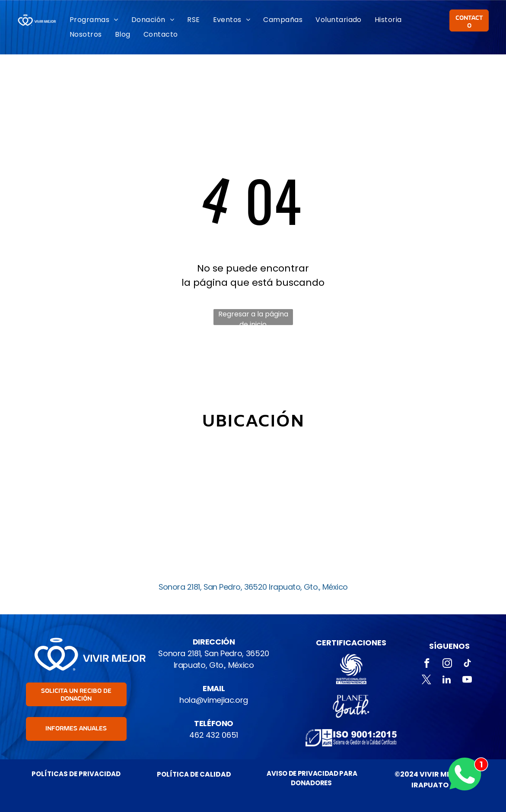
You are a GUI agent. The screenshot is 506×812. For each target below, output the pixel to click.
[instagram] (447, 664)
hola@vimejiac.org (214, 700)
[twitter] (426, 681)
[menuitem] (94, 20)
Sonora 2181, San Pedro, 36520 (214, 653)
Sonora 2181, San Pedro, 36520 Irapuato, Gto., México (253, 587)
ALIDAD (218, 774)
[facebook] (427, 664)
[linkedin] (447, 681)
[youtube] (467, 681)
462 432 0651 (214, 735)
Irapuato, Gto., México (214, 665)
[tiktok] (468, 664)
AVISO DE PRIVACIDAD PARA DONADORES (312, 778)
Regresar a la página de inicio (253, 317)
